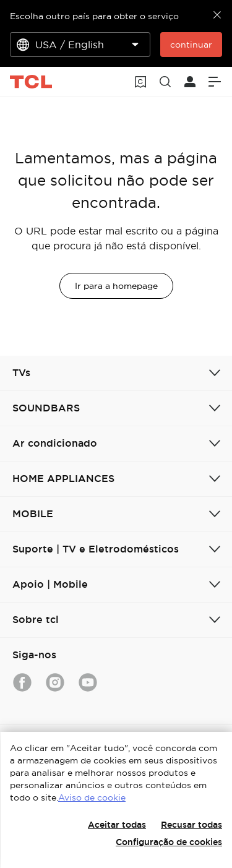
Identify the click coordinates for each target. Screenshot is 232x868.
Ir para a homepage (116, 286)
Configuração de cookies (169, 842)
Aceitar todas (117, 825)
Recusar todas (191, 825)
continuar (191, 45)
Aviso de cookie (92, 797)
